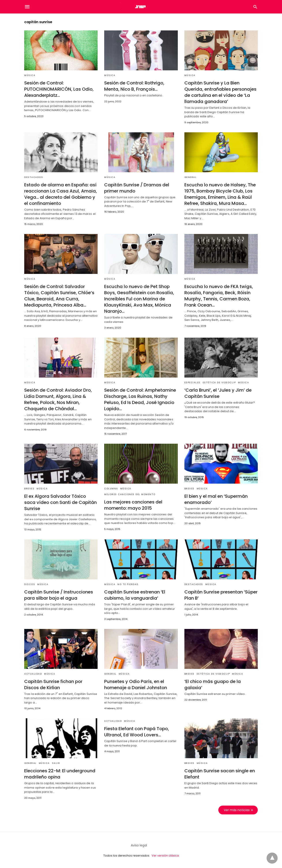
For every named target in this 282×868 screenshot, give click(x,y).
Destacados (34, 177)
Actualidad (33, 674)
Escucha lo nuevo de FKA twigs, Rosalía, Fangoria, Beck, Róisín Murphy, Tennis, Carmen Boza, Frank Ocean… (219, 296)
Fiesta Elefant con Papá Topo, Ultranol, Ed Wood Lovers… (137, 732)
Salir (56, 763)
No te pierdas (128, 584)
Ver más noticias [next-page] (237, 810)
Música (30, 75)
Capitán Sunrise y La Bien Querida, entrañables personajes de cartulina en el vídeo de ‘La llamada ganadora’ (220, 92)
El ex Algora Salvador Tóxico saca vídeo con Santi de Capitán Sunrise (60, 502)
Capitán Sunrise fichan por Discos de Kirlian (53, 685)
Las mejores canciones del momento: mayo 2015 (133, 505)
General (191, 177)
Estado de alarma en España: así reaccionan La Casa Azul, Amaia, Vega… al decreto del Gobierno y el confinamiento (61, 194)
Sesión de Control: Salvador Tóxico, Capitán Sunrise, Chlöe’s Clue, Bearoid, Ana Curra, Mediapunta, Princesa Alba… (59, 296)
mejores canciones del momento (130, 494)
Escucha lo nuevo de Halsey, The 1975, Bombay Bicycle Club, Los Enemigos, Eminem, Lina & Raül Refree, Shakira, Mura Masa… (220, 194)
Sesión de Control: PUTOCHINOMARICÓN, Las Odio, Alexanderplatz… (59, 89)
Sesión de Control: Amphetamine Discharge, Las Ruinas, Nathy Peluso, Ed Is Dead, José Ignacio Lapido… (140, 399)
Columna (111, 489)
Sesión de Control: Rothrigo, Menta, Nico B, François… (134, 86)
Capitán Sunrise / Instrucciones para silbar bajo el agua (59, 595)
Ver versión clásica (165, 856)
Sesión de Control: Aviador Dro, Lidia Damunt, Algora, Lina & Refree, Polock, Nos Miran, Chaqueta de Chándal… (58, 399)
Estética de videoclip (219, 383)
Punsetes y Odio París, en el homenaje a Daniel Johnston (136, 685)
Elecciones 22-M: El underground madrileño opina (60, 774)
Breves (29, 489)
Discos (30, 584)
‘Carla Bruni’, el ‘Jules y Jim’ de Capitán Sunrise (218, 393)
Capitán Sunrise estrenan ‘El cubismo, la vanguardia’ (135, 595)
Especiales (192, 383)
